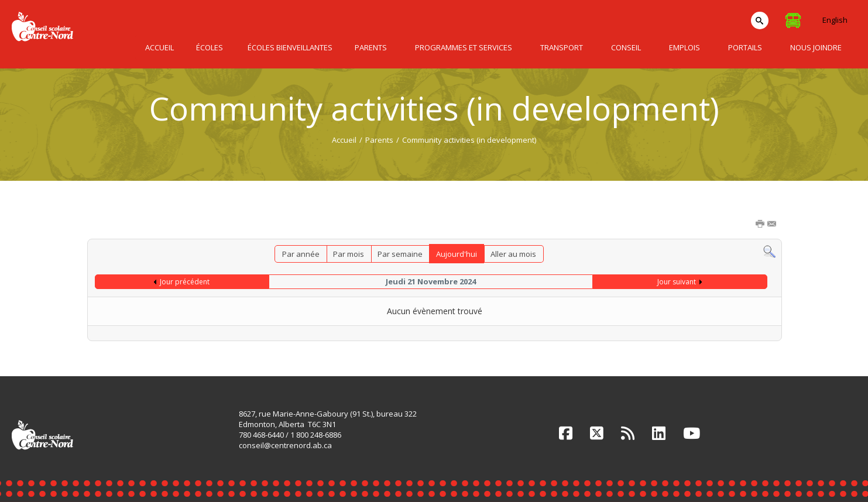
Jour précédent (185, 282)
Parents (379, 140)
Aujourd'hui (457, 254)
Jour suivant (677, 282)
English (835, 20)
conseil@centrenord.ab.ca (285, 445)
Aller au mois (513, 254)
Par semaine (400, 254)
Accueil (344, 140)
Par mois (349, 254)
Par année (301, 254)
